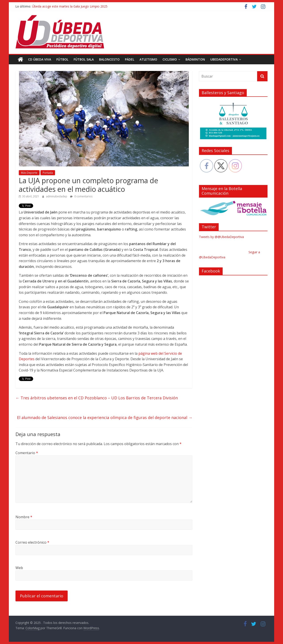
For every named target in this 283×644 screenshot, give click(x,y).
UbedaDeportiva (224, 59)
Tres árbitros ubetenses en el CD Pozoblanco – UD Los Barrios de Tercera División (97, 398)
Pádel (130, 59)
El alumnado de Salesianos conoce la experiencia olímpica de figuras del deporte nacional (105, 417)
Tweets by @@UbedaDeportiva (221, 237)
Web (19, 568)
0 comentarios (81, 196)
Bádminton (195, 59)
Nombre (24, 517)
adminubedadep (57, 196)
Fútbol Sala (84, 59)
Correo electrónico (32, 542)
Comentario (27, 453)
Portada (48, 173)
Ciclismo (170, 59)
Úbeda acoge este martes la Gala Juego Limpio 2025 (70, 6)
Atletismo (148, 59)
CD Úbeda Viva (40, 59)
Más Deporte (29, 173)
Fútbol (62, 59)
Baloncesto (109, 59)
